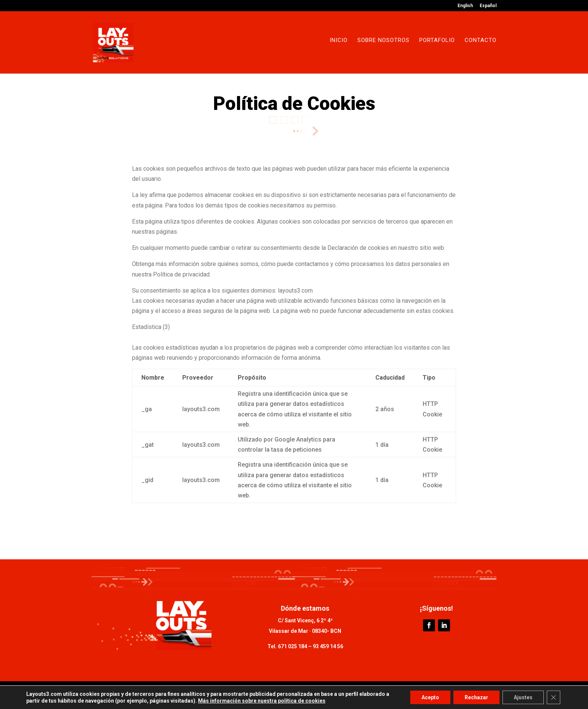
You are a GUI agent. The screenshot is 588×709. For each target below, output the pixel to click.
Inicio (339, 41)
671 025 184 (292, 646)
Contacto (481, 41)
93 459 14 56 (327, 646)
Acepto (430, 697)
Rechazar (476, 697)
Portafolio (437, 41)
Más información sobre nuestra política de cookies (262, 701)
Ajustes (523, 697)
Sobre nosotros (383, 41)
